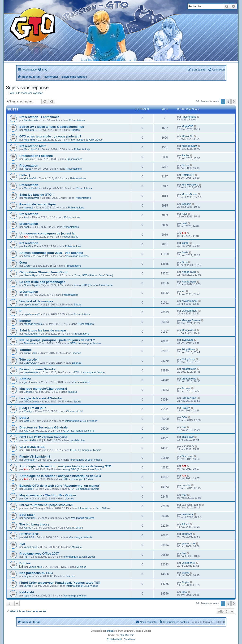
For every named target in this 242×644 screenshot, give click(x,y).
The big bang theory (34, 524)
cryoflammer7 (32, 304)
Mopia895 (30, 130)
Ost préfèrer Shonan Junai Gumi (43, 272)
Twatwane (30, 343)
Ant (26, 237)
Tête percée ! (29, 359)
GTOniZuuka (31, 401)
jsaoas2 (28, 207)
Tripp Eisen (30, 353)
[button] (234, 101)
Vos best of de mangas (36, 301)
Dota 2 (24, 418)
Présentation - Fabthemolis (39, 117)
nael (26, 227)
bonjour (25, 321)
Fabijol (28, 159)
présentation (29, 224)
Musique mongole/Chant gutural (43, 389)
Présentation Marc (33, 146)
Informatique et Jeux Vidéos (86, 140)
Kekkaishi (27, 592)
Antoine (25, 379)
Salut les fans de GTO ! (36, 195)
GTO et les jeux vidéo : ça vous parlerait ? (50, 136)
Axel (26, 217)
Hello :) (25, 175)
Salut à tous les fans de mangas (43, 330)
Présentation (29, 165)
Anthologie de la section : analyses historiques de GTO (60, 476)
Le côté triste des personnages (42, 282)
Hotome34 (30, 178)
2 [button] (228, 101)
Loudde (28, 489)
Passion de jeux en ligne (37, 204)
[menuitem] (43, 70)
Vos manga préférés (77, 256)
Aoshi (27, 256)
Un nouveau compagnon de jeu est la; (47, 233)
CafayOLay (30, 363)
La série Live (77, 440)
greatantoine (31, 372)
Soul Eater (27, 515)
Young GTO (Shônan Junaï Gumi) (93, 275)
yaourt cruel (31, 547)
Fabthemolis (31, 120)
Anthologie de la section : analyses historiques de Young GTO (65, 466)
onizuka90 (30, 440)
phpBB (110, 631)
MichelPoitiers (32, 188)
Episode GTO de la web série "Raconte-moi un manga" (60, 486)
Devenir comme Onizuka (37, 369)
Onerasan (30, 460)
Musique (73, 392)
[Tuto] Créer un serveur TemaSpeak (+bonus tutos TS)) (60, 583)
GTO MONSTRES (32, 447)
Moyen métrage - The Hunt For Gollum (48, 495)
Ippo (26, 595)
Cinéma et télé (75, 411)
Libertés (75, 130)
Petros (28, 169)
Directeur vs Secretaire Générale (43, 427)
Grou (23, 262)
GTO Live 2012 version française (43, 437)
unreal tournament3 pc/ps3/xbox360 (46, 505)
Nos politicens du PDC (36, 573)
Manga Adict (31, 334)
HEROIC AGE (29, 534)
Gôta (27, 421)
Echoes (28, 392)
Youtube (26, 350)
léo (26, 295)
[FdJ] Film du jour (32, 408)
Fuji (26, 557)
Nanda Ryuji (31, 275)
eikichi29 (29, 537)
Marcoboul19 (31, 149)
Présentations (77, 120)
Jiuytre (28, 576)
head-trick (30, 518)
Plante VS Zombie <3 (35, 457)
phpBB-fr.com (127, 635)
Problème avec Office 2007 (39, 554)
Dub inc (25, 563)
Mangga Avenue (33, 324)
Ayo (22, 544)
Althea (28, 528)
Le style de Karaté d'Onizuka (41, 398)
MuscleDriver (31, 198)
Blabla (78, 304)
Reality (28, 411)
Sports (78, 401)
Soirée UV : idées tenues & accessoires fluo (52, 127)
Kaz (26, 431)
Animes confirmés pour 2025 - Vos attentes (51, 253)
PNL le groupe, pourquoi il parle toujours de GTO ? (57, 340)
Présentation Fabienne (36, 156)
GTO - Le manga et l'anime (86, 343)
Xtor (26, 498)
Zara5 (27, 246)
